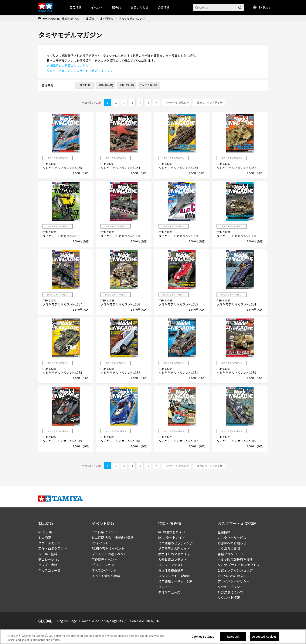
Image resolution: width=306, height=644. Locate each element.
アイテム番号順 (149, 85)
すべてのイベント (104, 570)
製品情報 (76, 7)
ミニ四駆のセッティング (176, 543)
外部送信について (230, 592)
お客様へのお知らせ (232, 543)
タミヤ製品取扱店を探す (235, 559)
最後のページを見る (208, 102)
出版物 (90, 18)
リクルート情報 (229, 598)
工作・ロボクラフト (53, 548)
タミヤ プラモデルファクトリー (240, 565)
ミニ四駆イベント (104, 532)
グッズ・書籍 (48, 565)
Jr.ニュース (166, 587)
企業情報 (224, 532)
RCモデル (45, 532)
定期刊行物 (106, 18)
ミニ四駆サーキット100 (175, 581)
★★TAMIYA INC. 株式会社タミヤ (61, 18)
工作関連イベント (104, 559)
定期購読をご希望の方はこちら (68, 66)
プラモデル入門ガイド (174, 548)
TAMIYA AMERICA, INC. (144, 621)
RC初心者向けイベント (108, 548)
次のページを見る (176, 102)
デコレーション (49, 559)
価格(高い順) (106, 85)
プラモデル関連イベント (109, 554)
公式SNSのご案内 (231, 576)
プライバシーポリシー (234, 581)
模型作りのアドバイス (174, 554)
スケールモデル (49, 543)
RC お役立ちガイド (172, 532)
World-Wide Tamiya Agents (102, 621)
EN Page (261, 7)
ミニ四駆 (45, 538)
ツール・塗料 (48, 554)
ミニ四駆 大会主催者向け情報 (113, 538)
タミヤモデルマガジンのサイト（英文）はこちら (79, 71)
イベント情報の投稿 (106, 576)
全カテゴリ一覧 (49, 570)
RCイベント (100, 543)
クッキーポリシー (230, 587)
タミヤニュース (169, 592)
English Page (67, 621)
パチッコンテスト (171, 565)
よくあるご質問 (229, 548)
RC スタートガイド (172, 538)
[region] (153, 637)
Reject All (233, 636)
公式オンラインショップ (235, 570)
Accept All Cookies (264, 636)
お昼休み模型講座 (171, 570)
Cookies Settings (203, 636)
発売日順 (85, 85)
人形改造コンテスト (172, 559)
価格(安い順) (127, 85)
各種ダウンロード (230, 554)
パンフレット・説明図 (174, 576)
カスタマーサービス (232, 538)
